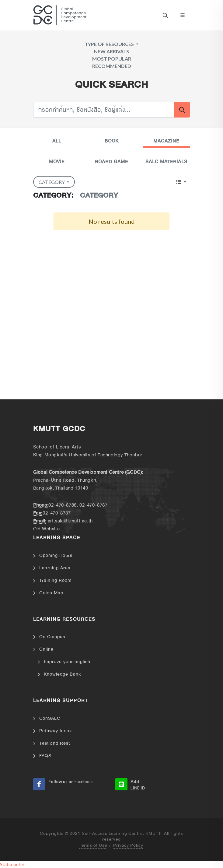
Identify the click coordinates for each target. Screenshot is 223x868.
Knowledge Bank (62, 674)
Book (112, 141)
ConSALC (50, 718)
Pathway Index (56, 731)
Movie (57, 162)
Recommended (112, 66)
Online (46, 649)
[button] (181, 182)
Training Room (55, 580)
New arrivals (111, 51)
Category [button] (52, 182)
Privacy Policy (128, 846)
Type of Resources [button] (110, 44)
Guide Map (51, 593)
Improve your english (67, 662)
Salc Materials (166, 162)
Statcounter (12, 864)
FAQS (45, 756)
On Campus (52, 637)
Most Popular (112, 59)
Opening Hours (56, 555)
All (57, 141)
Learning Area (55, 568)
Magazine (166, 141)
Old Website (47, 529)
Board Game (111, 162)
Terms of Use (93, 846)
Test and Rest (55, 743)
